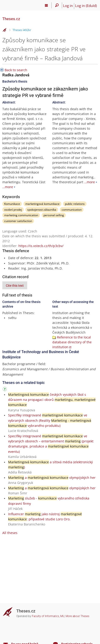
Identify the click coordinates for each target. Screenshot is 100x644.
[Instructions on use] (5, 390)
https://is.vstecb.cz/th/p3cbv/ (41, 246)
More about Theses (77, 616)
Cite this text (15, 286)
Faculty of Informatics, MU (48, 616)
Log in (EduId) (86, 6)
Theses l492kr (22, 30)
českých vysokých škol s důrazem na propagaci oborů (52, 400)
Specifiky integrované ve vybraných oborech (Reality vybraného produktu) (50, 420)
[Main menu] (46, 5)
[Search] (57, 5)
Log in (68, 6)
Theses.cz (11, 19)
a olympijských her (52, 478)
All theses (10, 533)
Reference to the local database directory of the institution (72, 342)
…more (8, 187)
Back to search (16, 70)
